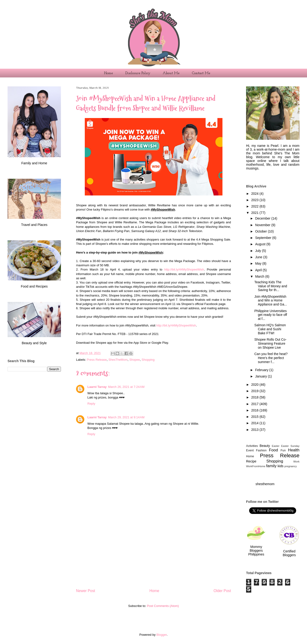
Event (250, 450)
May (259, 263)
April (259, 270)
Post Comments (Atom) (163, 606)
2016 (255, 410)
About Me (171, 73)
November (263, 225)
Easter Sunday (290, 446)
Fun (283, 450)
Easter (276, 446)
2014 (255, 423)
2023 (255, 200)
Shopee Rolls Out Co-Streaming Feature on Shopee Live (270, 343)
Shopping (148, 360)
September (264, 238)
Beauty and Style (34, 343)
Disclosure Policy (138, 73)
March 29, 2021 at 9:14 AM (126, 417)
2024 (255, 194)
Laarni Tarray (97, 387)
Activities (252, 446)
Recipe (251, 461)
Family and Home (34, 163)
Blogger (162, 635)
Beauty (265, 446)
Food (273, 450)
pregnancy (290, 466)
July (258, 251)
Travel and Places (34, 225)
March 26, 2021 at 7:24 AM (126, 387)
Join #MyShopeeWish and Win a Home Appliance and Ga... (271, 301)
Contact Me (201, 73)
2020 (255, 385)
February (262, 370)
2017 (255, 404)
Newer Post (86, 591)
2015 (255, 417)
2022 (255, 206)
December (263, 218)
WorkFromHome (256, 466)
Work (296, 462)
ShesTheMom (118, 360)
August (261, 244)
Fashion (261, 450)
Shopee (134, 360)
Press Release (97, 360)
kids (280, 466)
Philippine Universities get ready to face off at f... (271, 315)
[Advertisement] (153, 543)
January (261, 376)
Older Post (222, 591)
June (259, 257)
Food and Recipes (34, 286)
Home (108, 73)
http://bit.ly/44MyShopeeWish (184, 269)
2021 (255, 213)
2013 (255, 430)
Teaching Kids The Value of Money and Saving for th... (271, 286)
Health (294, 450)
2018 (255, 397)
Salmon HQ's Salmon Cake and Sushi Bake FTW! (270, 329)
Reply (91, 404)
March (260, 276)
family (271, 466)
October (261, 231)
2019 (255, 391)
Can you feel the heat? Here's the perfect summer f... (271, 358)
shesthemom (265, 484)
